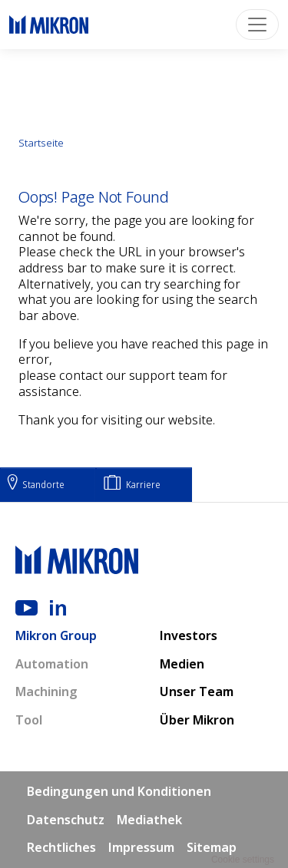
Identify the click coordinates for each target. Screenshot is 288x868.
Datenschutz (66, 820)
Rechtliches (61, 847)
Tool (29, 720)
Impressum (141, 847)
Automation (52, 664)
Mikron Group (56, 635)
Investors (189, 635)
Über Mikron (197, 720)
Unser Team (197, 691)
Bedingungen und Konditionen (119, 791)
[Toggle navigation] (257, 25)
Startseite (41, 143)
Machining (46, 691)
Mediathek (149, 820)
